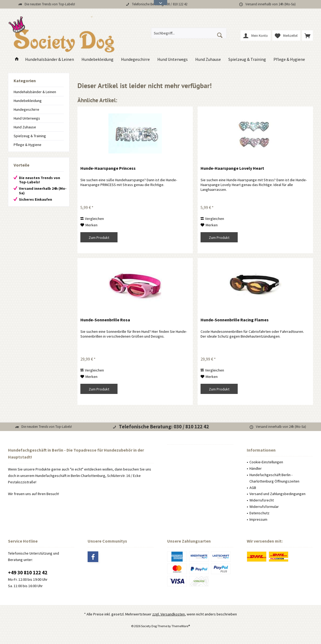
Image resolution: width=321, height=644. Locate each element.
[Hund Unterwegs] (173, 59)
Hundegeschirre (26, 109)
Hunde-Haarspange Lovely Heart (232, 168)
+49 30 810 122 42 (28, 572)
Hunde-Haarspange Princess (108, 168)
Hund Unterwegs (27, 118)
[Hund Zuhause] (208, 59)
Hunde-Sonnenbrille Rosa (105, 320)
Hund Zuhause (25, 127)
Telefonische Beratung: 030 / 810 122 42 (164, 426)
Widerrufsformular (264, 507)
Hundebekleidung (28, 101)
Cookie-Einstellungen (266, 462)
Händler (256, 468)
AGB (253, 488)
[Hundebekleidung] (97, 59)
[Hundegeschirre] (135, 59)
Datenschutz (259, 513)
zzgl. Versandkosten (169, 614)
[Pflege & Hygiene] (289, 59)
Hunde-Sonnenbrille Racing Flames (235, 320)
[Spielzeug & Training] (247, 59)
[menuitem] (307, 35)
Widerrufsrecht (262, 500)
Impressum (258, 519)
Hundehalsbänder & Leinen (35, 92)
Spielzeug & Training (30, 136)
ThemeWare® (181, 626)
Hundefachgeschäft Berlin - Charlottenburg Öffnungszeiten (274, 478)
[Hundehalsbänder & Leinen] (50, 59)
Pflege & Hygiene (28, 145)
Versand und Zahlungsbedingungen (277, 494)
